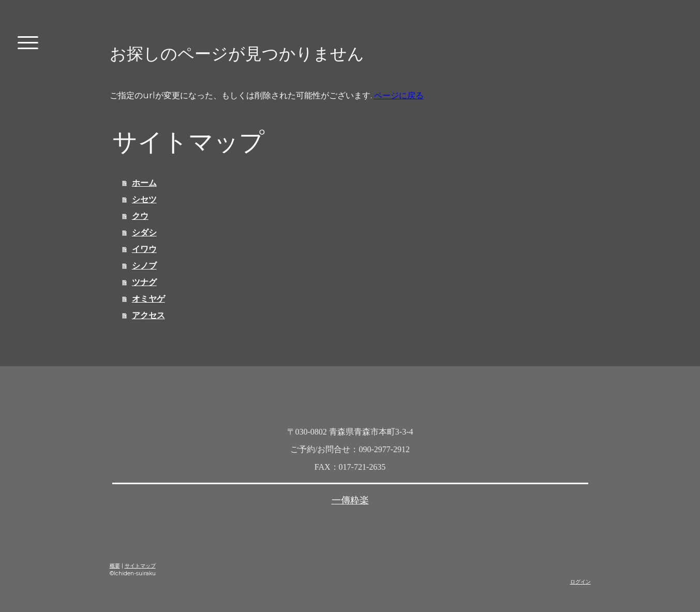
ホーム (144, 183)
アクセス (148, 315)
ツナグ (144, 282)
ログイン (580, 582)
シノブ (144, 266)
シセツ (144, 199)
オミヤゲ (148, 299)
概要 (115, 566)
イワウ (144, 249)
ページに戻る (399, 95)
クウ (140, 216)
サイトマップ (140, 566)
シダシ (144, 233)
